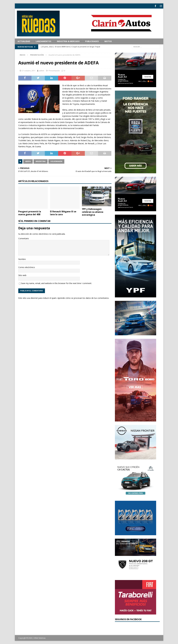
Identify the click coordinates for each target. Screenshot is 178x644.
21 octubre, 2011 (29, 70)
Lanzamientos (44, 41)
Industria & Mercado (68, 41)
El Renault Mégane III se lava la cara (63, 213)
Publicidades (92, 41)
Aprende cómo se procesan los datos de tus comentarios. (83, 298)
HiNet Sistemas (40, 638)
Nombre (22, 259)
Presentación (54, 70)
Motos (108, 41)
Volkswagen (56, 161)
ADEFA (28, 161)
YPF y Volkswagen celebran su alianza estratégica (93, 212)
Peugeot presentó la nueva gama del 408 (30, 213)
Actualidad (24, 41)
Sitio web (22, 275)
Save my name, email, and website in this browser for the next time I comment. (56, 283)
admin (42, 70)
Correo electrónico (27, 267)
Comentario (24, 238)
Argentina (41, 161)
